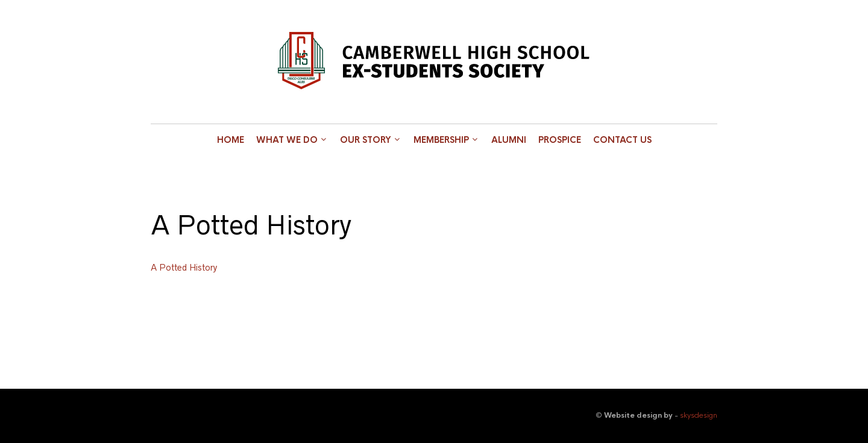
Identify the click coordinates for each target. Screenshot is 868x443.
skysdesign (699, 415)
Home (231, 140)
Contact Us (622, 140)
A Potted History (184, 268)
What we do (287, 140)
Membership (441, 140)
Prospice (560, 140)
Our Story (366, 140)
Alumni (509, 140)
